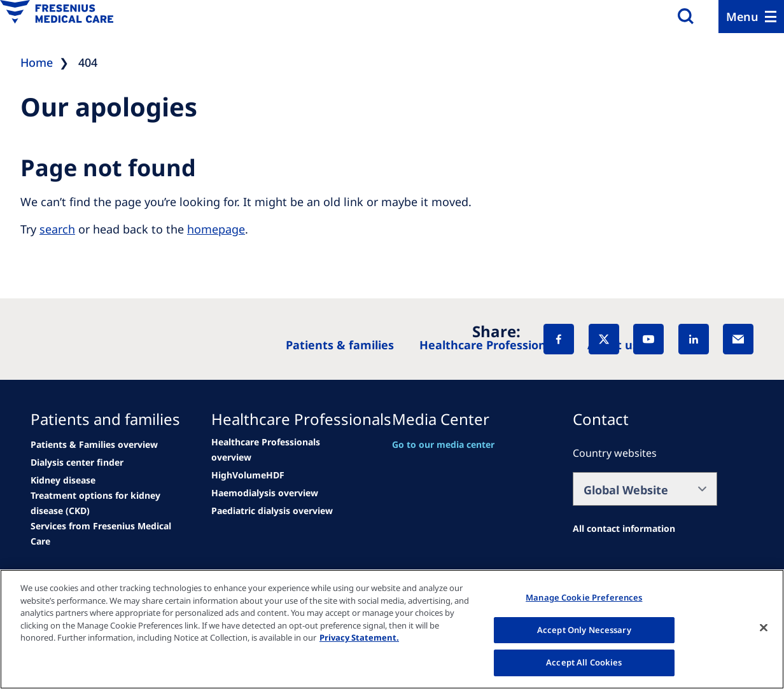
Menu (742, 17)
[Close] (764, 628)
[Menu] (751, 17)
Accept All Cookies (584, 662)
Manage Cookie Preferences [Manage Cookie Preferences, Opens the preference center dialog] (584, 597)
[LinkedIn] (694, 339)
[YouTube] (648, 339)
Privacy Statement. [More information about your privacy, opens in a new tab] (359, 637)
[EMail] (738, 339)
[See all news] (77, 463)
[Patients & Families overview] (94, 445)
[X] (604, 339)
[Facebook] (559, 339)
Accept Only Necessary (584, 630)
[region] (392, 629)
